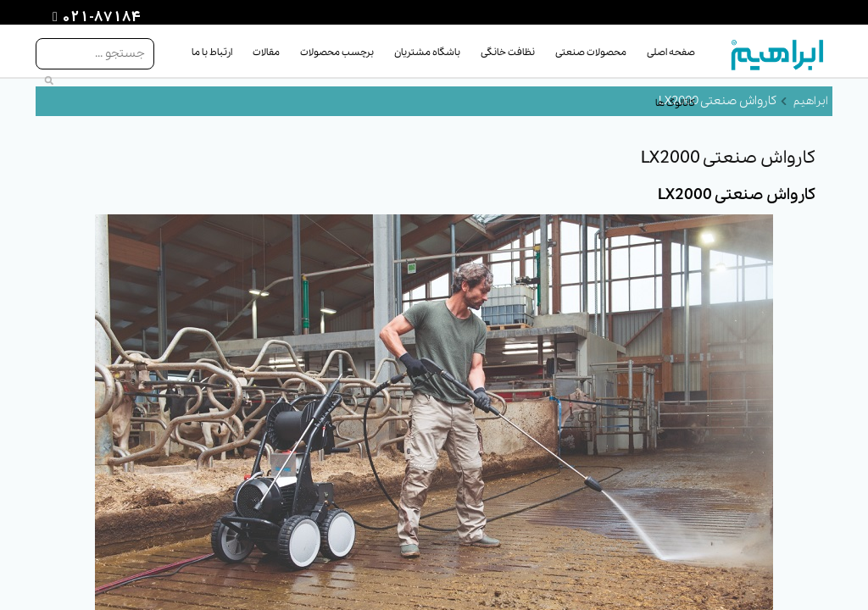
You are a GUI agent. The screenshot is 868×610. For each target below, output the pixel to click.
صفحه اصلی (671, 53)
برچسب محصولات (337, 53)
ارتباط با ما (212, 53)
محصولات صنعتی (591, 53)
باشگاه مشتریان (427, 53)
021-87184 (99, 18)
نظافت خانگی (508, 53)
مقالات (266, 53)
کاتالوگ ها (675, 103)
